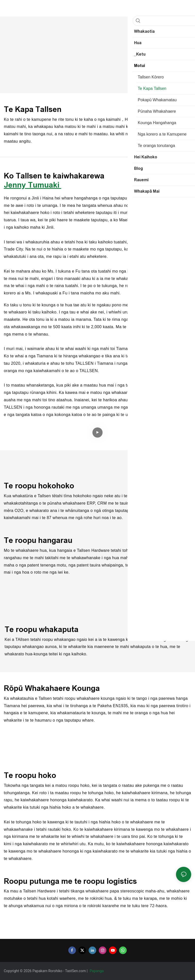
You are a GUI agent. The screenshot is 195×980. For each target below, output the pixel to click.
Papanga (97, 971)
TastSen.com (76, 971)
